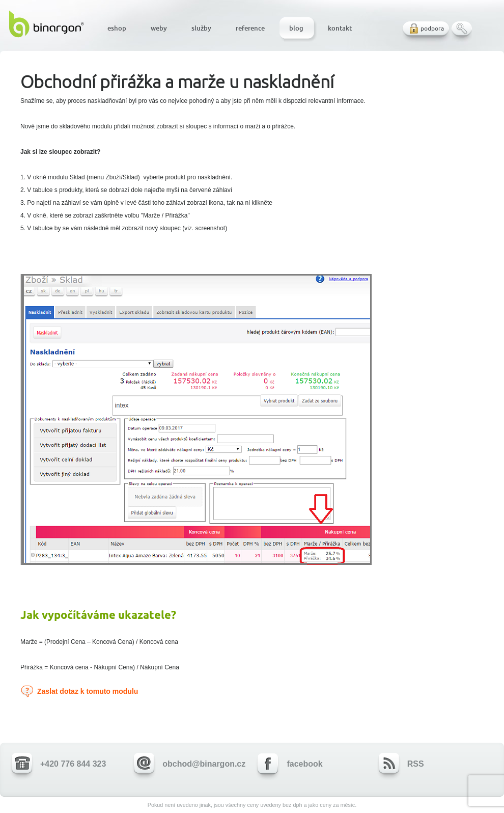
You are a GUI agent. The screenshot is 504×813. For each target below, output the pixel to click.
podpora (432, 28)
